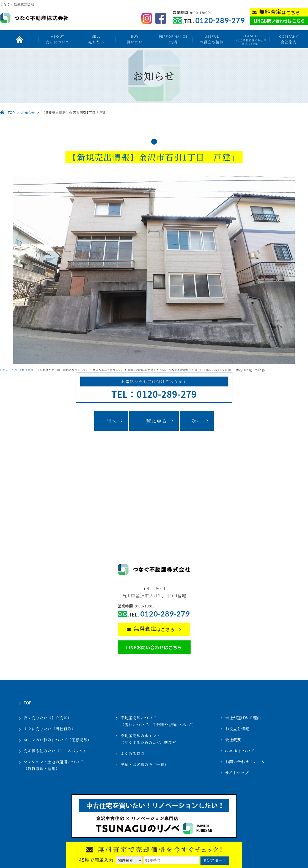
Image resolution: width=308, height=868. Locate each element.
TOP (11, 113)
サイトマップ (237, 773)
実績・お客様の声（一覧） (144, 764)
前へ (111, 421)
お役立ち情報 (212, 39)
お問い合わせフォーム (245, 762)
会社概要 (233, 740)
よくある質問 (132, 753)
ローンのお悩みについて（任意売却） (57, 740)
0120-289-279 (220, 20)
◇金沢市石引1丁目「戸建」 (18, 370)
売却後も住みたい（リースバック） (55, 751)
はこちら (280, 12)
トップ (19, 39)
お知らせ (28, 113)
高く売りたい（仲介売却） (48, 718)
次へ (197, 421)
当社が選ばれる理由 (243, 718)
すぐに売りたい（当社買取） (50, 729)
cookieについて (240, 751)
